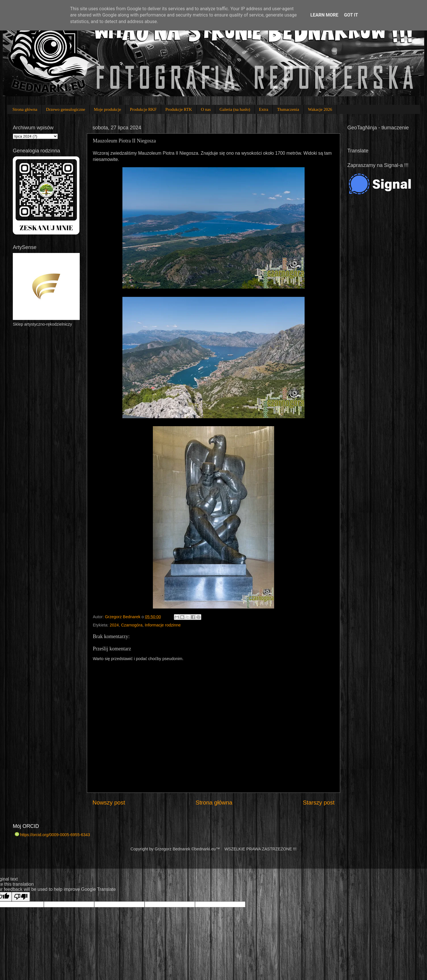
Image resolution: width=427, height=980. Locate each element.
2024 (114, 625)
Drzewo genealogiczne (66, 109)
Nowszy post (109, 803)
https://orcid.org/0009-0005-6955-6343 (52, 835)
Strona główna (25, 109)
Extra (264, 109)
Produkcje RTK (179, 109)
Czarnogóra (132, 625)
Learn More (324, 15)
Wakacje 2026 (320, 109)
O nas (206, 109)
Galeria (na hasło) (235, 109)
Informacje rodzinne (163, 625)
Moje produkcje (107, 109)
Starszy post (319, 803)
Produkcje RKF (143, 109)
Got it (351, 15)
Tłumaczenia (288, 109)
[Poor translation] (21, 897)
